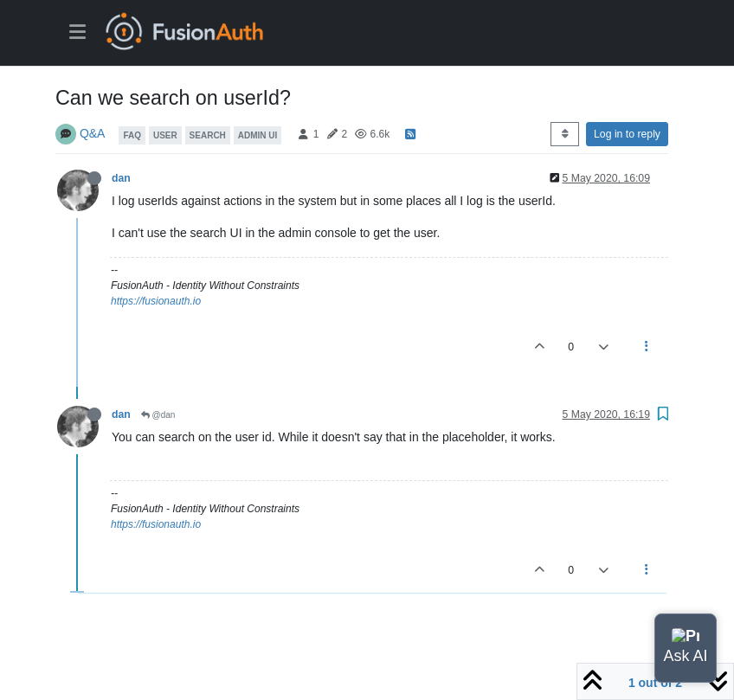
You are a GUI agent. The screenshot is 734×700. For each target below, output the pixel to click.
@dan (158, 415)
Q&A (93, 133)
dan (121, 178)
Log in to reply (627, 134)
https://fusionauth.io (156, 301)
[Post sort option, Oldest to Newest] (565, 134)
